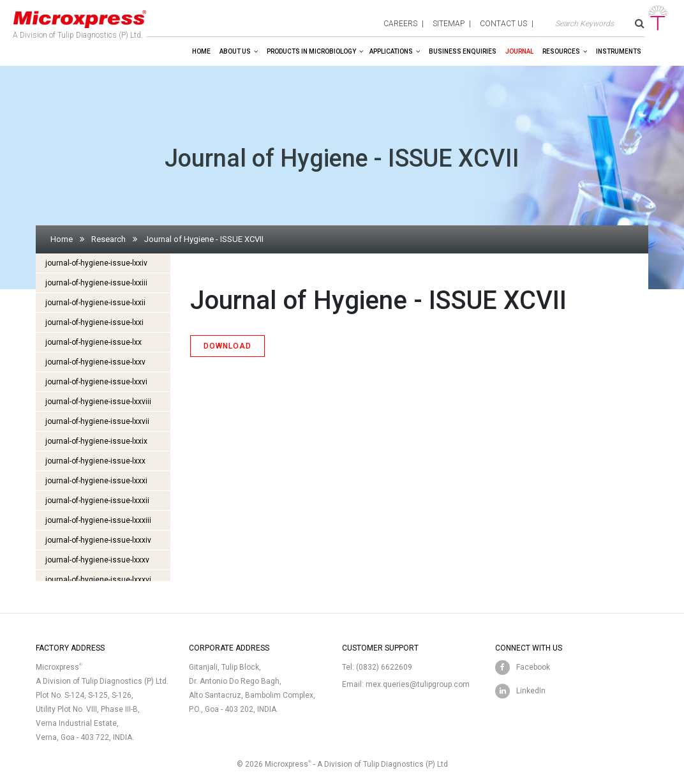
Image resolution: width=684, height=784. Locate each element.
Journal (519, 51)
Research (108, 239)
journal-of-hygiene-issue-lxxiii (96, 283)
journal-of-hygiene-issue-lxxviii (98, 402)
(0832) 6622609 (384, 667)
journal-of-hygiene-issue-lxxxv (97, 560)
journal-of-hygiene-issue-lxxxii (97, 501)
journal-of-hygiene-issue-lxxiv (96, 263)
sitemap (449, 24)
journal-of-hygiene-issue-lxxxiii (98, 520)
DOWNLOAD (227, 346)
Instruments (619, 51)
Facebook (533, 667)
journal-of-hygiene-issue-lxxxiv (98, 540)
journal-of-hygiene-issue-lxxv (95, 362)
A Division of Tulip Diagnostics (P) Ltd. (80, 22)
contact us (503, 24)
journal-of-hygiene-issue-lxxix (96, 441)
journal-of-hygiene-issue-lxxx (95, 461)
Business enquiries (463, 51)
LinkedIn (531, 691)
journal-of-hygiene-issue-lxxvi (96, 382)
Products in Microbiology (311, 51)
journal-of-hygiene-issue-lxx (93, 342)
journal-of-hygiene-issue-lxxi (94, 322)
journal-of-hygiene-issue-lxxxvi (98, 580)
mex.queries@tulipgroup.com (418, 684)
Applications (391, 51)
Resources (561, 51)
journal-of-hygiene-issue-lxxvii (97, 421)
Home (201, 51)
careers (400, 24)
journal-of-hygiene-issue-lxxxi (96, 481)
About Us (235, 51)
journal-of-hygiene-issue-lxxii (95, 303)
